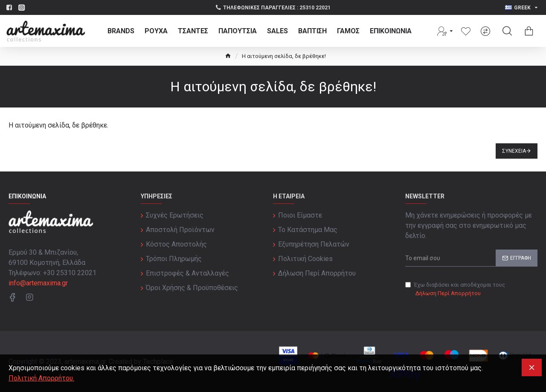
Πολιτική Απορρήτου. (41, 378)
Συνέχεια (514, 151)
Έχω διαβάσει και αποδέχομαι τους (455, 289)
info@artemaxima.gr (38, 283)
